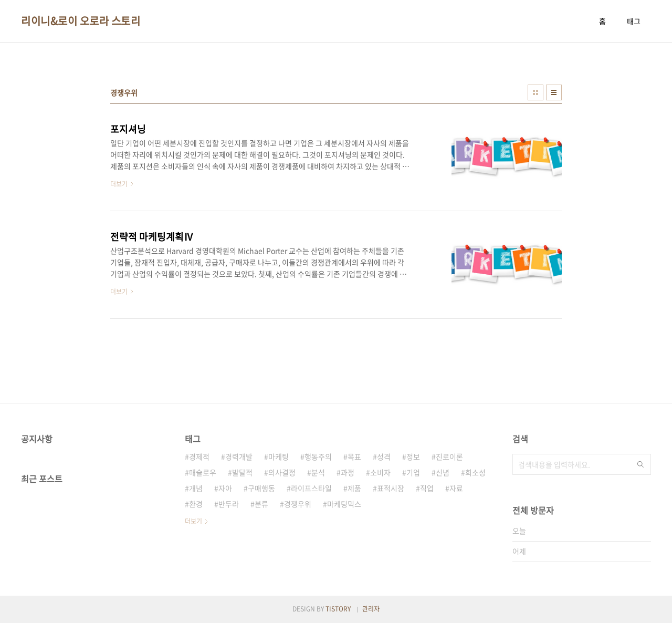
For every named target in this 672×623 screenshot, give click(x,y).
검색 (640, 464)
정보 (413, 456)
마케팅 (279, 456)
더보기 (193, 521)
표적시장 (391, 488)
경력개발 (239, 456)
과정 (348, 472)
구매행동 (261, 488)
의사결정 (282, 472)
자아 (225, 488)
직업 (427, 488)
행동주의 (318, 456)
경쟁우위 (298, 504)
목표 (354, 456)
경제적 (199, 456)
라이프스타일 (311, 488)
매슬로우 (203, 472)
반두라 (229, 504)
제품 (354, 488)
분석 (318, 472)
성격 (384, 456)
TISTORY (338, 609)
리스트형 (554, 92)
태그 (634, 21)
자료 (456, 488)
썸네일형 (535, 92)
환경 (196, 504)
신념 (443, 472)
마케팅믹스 (344, 504)
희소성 (475, 472)
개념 (196, 488)
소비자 (380, 472)
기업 (413, 472)
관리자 (371, 609)
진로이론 (449, 456)
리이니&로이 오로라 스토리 (81, 21)
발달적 (242, 472)
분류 (261, 504)
